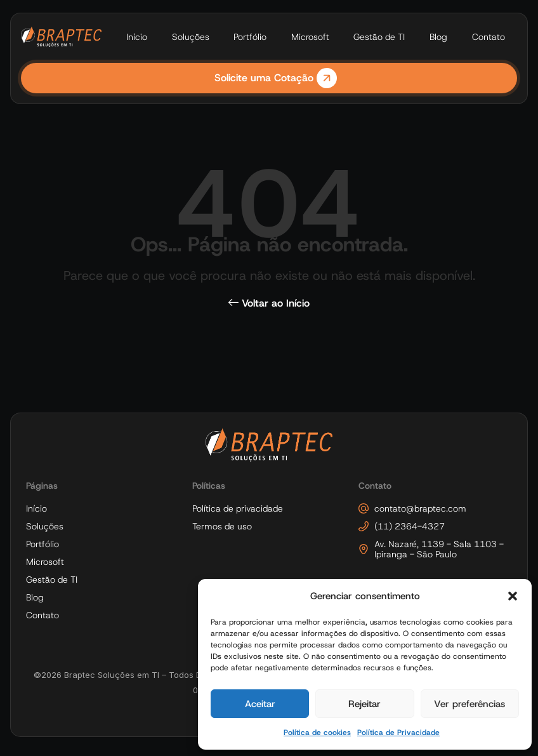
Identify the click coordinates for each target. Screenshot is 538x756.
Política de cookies (317, 733)
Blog (438, 37)
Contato (489, 37)
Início (137, 37)
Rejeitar (364, 704)
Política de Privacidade (398, 733)
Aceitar (260, 704)
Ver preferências (469, 704)
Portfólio (250, 37)
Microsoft (310, 37)
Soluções (191, 37)
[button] (513, 596)
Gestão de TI (379, 37)
